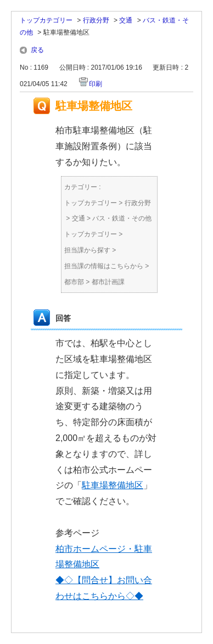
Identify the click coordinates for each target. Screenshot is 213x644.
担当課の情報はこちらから (104, 266)
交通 (126, 20)
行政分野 (96, 20)
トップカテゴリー (46, 20)
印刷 (96, 84)
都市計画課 (108, 282)
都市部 (74, 282)
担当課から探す (87, 250)
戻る (37, 50)
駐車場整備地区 (113, 485)
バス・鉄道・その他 (122, 218)
